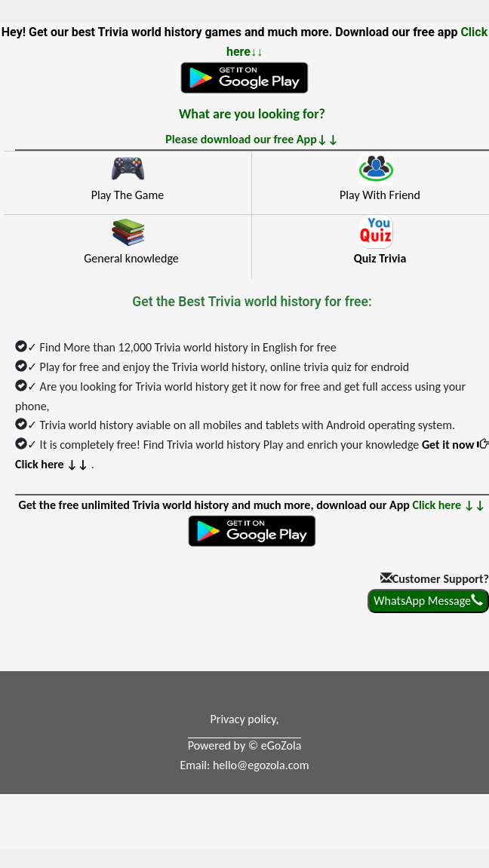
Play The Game (128, 195)
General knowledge (131, 258)
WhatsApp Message (428, 601)
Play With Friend (380, 195)
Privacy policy (243, 719)
